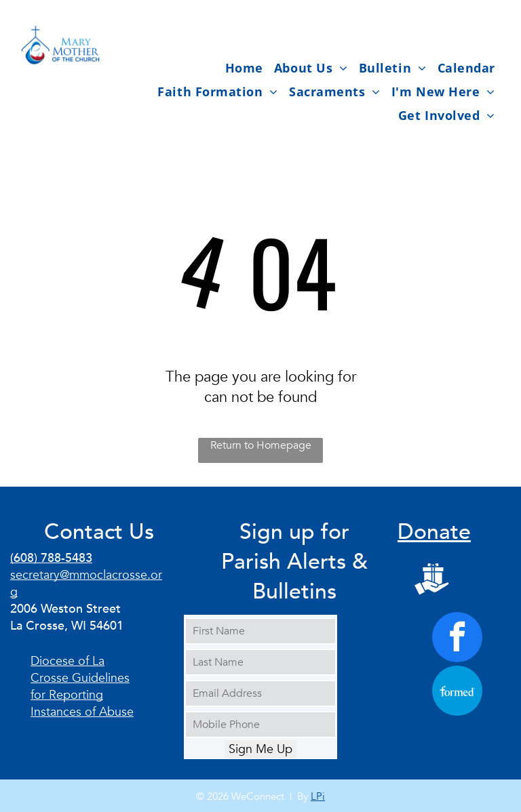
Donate (434, 532)
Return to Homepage (261, 445)
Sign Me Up (260, 749)
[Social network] (432, 580)
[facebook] (457, 639)
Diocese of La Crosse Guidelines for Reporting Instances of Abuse (82, 687)
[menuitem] (244, 67)
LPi (318, 796)
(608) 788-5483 (51, 558)
